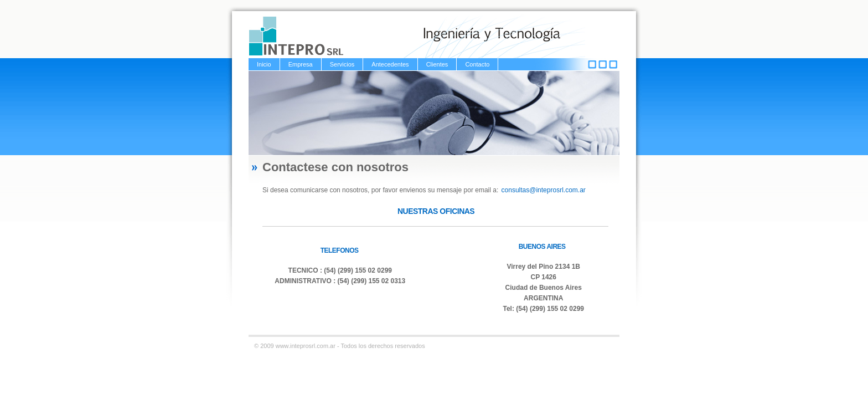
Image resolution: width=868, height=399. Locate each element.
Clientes (437, 64)
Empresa (301, 64)
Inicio (264, 64)
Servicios (342, 64)
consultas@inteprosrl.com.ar (544, 190)
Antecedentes (390, 64)
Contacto (477, 64)
